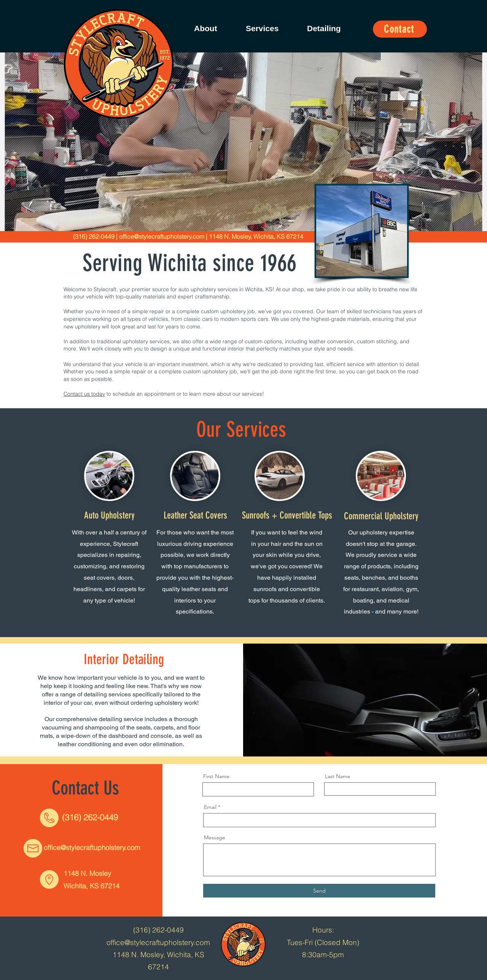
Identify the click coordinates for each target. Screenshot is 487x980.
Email (210, 807)
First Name (216, 776)
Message (215, 837)
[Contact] (400, 29)
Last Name (338, 776)
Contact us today (84, 394)
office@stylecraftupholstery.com (162, 236)
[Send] (319, 891)
